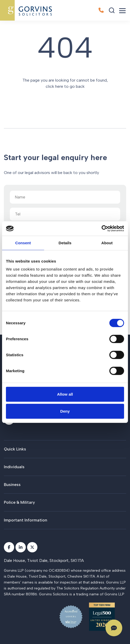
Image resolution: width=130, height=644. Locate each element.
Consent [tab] (23, 243)
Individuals (14, 467)
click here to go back (65, 86)
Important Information (26, 520)
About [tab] (107, 243)
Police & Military (19, 502)
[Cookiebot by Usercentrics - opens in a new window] (101, 229)
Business (12, 485)
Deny (65, 411)
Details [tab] (65, 243)
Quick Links (15, 449)
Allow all (65, 394)
